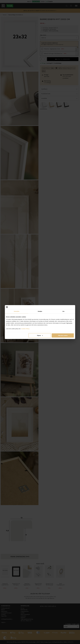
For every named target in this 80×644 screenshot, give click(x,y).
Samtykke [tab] (17, 311)
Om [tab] (63, 311)
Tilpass (40, 335)
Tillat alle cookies (63, 335)
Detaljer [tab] (40, 311)
